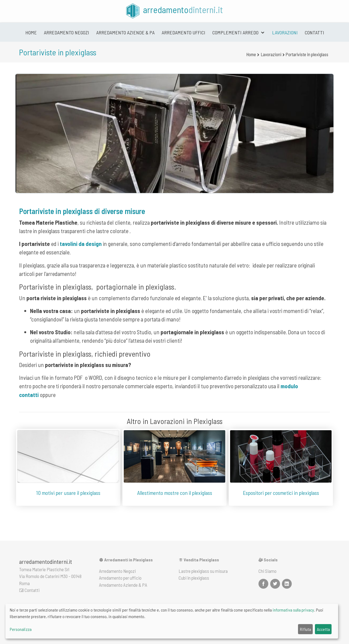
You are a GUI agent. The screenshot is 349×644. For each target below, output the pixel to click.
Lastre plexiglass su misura (203, 571)
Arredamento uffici (183, 32)
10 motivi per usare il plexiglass (68, 493)
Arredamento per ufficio (120, 578)
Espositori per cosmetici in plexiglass (281, 493)
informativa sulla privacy (293, 610)
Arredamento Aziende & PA (125, 32)
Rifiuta (306, 629)
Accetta (323, 629)
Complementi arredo (236, 32)
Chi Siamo (267, 571)
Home (31, 32)
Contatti (315, 32)
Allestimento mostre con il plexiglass (175, 493)
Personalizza (21, 629)
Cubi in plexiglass (194, 578)
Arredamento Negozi (117, 571)
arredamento (174, 11)
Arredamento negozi (67, 32)
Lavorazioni (285, 32)
